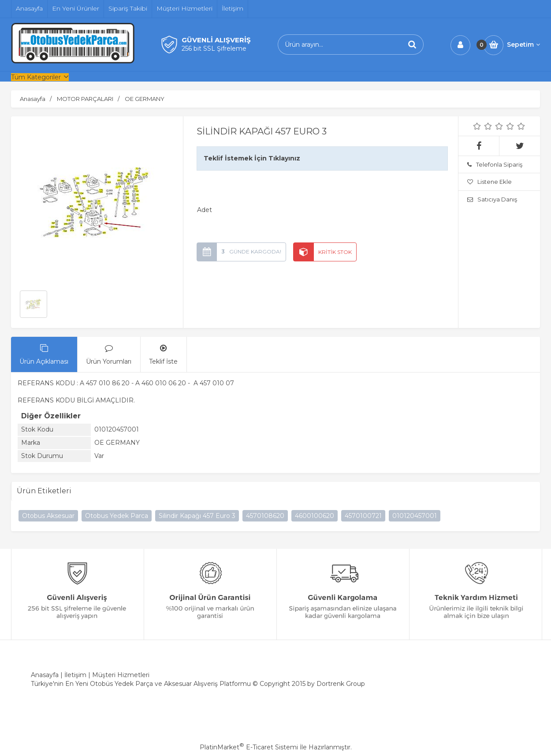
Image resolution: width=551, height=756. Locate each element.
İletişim (75, 675)
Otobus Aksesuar (48, 516)
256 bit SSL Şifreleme (214, 48)
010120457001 (415, 516)
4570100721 (363, 516)
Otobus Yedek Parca (117, 516)
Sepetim (523, 45)
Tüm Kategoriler (36, 77)
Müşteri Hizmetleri (121, 675)
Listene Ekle (490, 182)
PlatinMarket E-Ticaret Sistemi (249, 747)
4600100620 (315, 516)
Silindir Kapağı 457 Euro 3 (197, 516)
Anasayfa (45, 675)
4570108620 (265, 516)
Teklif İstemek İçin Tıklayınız (252, 158)
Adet (205, 210)
